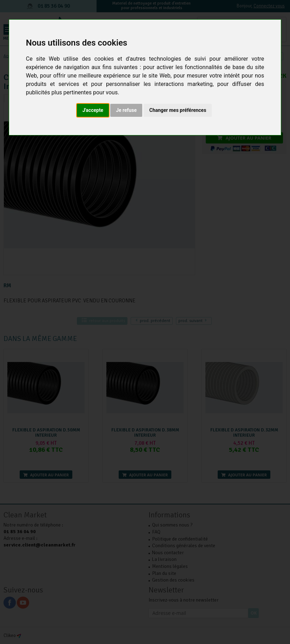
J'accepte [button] (93, 110)
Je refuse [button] (126, 110)
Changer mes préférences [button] (178, 110)
